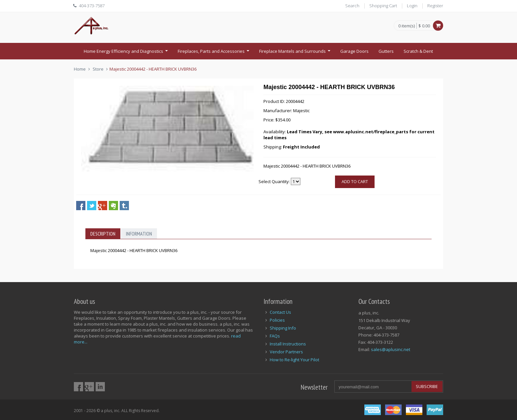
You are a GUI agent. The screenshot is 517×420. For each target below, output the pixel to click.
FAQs (275, 336)
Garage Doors (354, 51)
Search (352, 6)
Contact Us (280, 312)
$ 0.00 (424, 26)
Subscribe (427, 386)
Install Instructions (288, 344)
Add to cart (355, 181)
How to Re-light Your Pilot (294, 360)
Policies (277, 320)
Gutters (386, 51)
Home (80, 69)
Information (139, 234)
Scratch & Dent (418, 51)
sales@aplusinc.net (391, 349)
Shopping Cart (383, 6)
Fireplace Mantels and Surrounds (296, 53)
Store (98, 69)
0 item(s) (407, 26)
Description (103, 234)
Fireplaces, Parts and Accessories (214, 53)
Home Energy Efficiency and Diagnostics (127, 53)
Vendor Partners (286, 352)
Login (412, 6)
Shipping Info (283, 328)
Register (435, 6)
